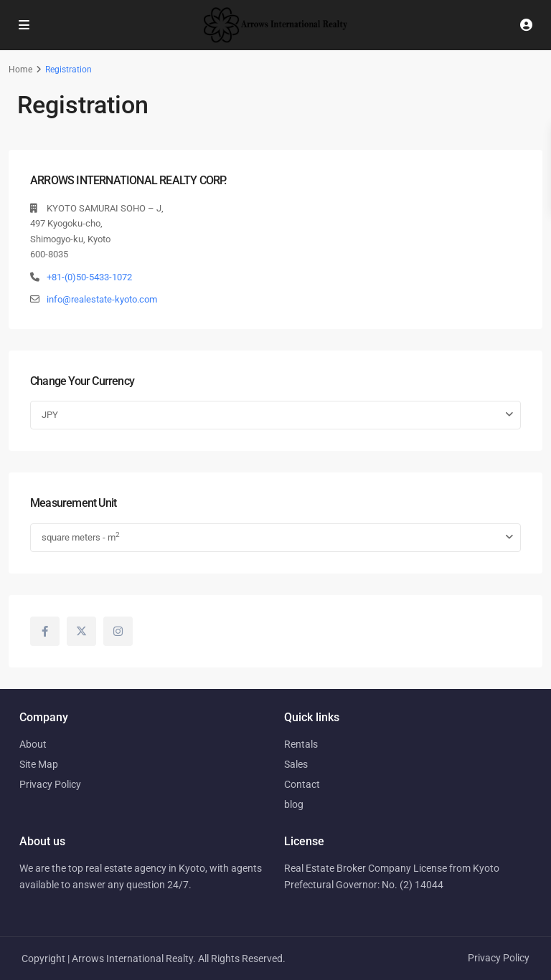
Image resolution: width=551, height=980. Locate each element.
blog (294, 804)
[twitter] (81, 631)
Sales (296, 764)
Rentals (301, 744)
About (33, 744)
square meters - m (81, 537)
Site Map (39, 764)
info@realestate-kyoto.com (102, 299)
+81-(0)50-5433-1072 (89, 277)
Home (20, 70)
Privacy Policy (50, 784)
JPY (50, 415)
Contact (302, 784)
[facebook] (45, 631)
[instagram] (118, 631)
